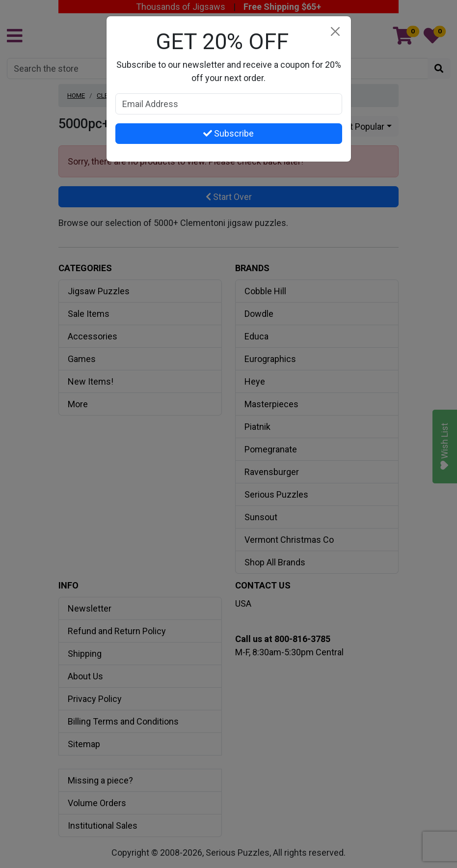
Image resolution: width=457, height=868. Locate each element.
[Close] (336, 32)
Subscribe (228, 133)
